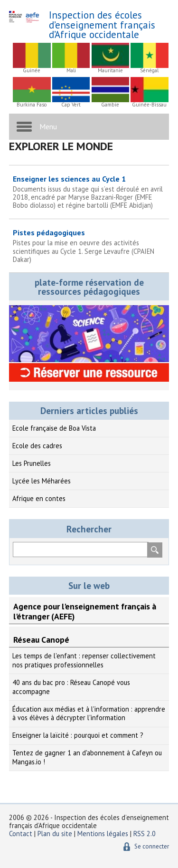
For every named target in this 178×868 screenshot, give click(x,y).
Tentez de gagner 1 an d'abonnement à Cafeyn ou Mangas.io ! (87, 757)
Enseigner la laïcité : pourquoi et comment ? (78, 735)
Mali (71, 71)
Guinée (32, 71)
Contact (21, 834)
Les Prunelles (32, 463)
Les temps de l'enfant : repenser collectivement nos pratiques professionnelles (84, 660)
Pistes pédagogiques (89, 246)
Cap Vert (71, 105)
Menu (48, 126)
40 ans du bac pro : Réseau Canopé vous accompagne (71, 687)
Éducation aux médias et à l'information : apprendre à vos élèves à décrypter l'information (89, 714)
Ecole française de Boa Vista (54, 428)
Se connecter (152, 846)
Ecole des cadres (37, 446)
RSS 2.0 (145, 834)
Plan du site (56, 834)
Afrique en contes (39, 498)
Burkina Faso (32, 105)
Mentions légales (103, 834)
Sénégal (149, 71)
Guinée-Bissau (149, 105)
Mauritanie (110, 71)
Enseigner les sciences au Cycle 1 (89, 192)
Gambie (110, 105)
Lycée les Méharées (42, 481)
